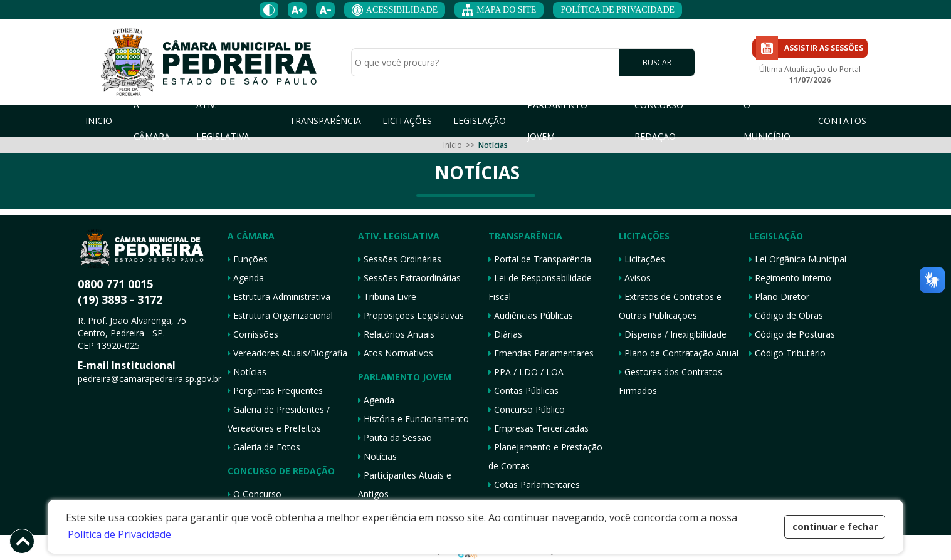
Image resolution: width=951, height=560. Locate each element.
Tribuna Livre (387, 297)
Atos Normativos (396, 353)
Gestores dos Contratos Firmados (670, 381)
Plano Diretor (779, 297)
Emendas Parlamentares (541, 353)
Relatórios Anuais (396, 334)
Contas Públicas (523, 391)
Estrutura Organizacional (280, 315)
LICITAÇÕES (407, 121)
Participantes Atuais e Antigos (405, 485)
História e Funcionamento (413, 419)
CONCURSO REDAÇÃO (659, 121)
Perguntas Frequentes (275, 391)
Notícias (247, 372)
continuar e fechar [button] (835, 526)
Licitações (642, 259)
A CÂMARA (152, 121)
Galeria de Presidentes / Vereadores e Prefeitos (279, 419)
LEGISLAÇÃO (480, 121)
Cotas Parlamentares (534, 485)
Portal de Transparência (540, 259)
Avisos (635, 278)
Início (453, 145)
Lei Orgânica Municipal (798, 259)
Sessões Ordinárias (400, 259)
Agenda (246, 278)
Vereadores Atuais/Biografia (287, 353)
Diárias (505, 334)
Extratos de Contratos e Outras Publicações (670, 306)
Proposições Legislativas (411, 315)
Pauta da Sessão (395, 438)
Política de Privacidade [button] (119, 534)
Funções (248, 259)
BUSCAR (657, 63)
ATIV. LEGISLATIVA (223, 121)
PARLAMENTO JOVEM (557, 121)
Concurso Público (527, 409)
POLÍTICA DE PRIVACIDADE (617, 10)
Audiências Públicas (531, 315)
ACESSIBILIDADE (395, 10)
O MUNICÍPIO (767, 121)
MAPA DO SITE (499, 10)
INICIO (99, 121)
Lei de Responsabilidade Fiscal (540, 287)
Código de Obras (786, 315)
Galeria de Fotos (264, 447)
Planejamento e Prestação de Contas (545, 456)
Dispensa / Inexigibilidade (673, 334)
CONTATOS (842, 121)
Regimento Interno (790, 278)
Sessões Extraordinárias (409, 278)
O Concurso (255, 494)
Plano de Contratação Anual (679, 353)
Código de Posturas (792, 334)
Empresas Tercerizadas (539, 428)
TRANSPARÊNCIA (325, 121)
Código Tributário (787, 353)
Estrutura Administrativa (279, 297)
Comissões (253, 334)
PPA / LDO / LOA (526, 372)
